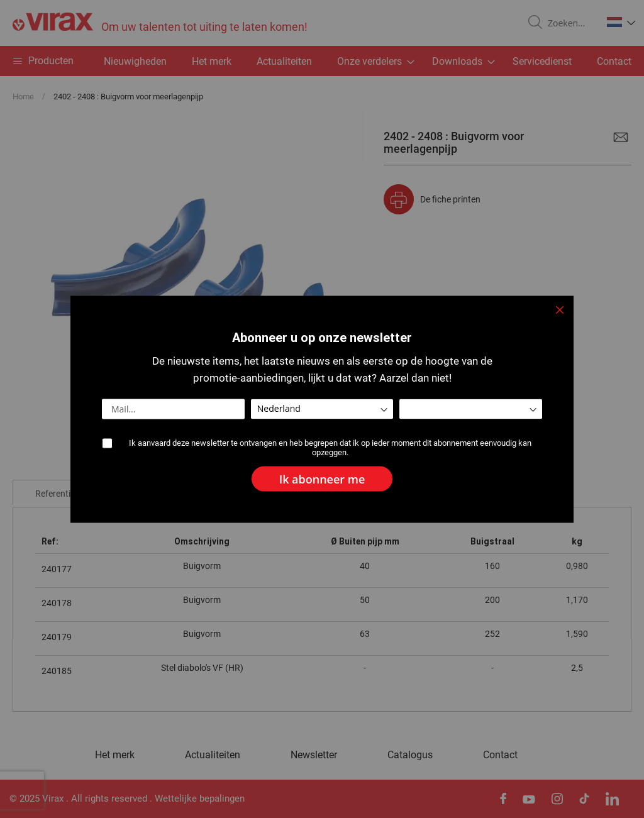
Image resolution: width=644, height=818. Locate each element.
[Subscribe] (322, 478)
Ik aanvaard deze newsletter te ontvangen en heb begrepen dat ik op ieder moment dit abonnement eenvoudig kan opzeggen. (330, 447)
